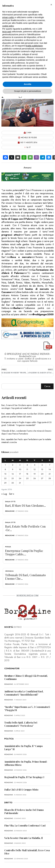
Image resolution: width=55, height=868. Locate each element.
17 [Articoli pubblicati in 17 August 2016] (20, 474)
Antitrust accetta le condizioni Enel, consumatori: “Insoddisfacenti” (24, 693)
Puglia (8, 547)
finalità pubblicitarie (34, 46)
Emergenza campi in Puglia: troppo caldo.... (24, 552)
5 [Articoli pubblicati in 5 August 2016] (35, 465)
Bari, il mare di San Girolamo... (25, 505)
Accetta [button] (28, 84)
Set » (12, 494)
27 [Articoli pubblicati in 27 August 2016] (42, 478)
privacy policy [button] (8, 17)
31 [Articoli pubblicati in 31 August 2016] (20, 483)
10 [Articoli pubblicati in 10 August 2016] (20, 469)
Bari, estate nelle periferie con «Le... (25, 528)
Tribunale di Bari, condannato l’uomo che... (25, 577)
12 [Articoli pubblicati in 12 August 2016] (35, 469)
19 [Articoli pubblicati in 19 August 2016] (35, 474)
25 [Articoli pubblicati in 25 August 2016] (27, 478)
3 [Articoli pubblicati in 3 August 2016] (20, 465)
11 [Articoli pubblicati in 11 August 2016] (27, 469)
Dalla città (10, 501)
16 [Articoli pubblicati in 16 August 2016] (13, 474)
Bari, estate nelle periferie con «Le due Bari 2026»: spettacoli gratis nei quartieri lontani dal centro (27, 415)
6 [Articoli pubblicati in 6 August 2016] (42, 465)
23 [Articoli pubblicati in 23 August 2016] (13, 478)
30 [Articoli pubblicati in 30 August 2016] (13, 483)
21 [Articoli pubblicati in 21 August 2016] (50, 474)
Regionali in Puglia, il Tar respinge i (24, 777)
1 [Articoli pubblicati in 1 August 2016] (5, 465)
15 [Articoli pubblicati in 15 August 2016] (5, 474)
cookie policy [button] (8, 26)
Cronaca (9, 571)
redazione (10, 511)
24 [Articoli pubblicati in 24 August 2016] (20, 478)
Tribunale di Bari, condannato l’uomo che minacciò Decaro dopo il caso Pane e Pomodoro (26, 432)
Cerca (47, 386)
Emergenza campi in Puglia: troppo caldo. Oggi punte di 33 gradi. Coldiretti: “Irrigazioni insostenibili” (26, 424)
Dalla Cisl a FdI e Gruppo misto (21, 790)
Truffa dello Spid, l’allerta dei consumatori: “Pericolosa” (21, 724)
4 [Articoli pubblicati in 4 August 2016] (27, 465)
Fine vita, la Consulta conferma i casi (25, 825)
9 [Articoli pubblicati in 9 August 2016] (13, 469)
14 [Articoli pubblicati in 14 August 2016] (50, 469)
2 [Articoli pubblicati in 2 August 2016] (13, 465)
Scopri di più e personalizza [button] (28, 91)
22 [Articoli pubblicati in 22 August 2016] (5, 478)
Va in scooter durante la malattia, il (24, 838)
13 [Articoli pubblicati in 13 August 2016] (42, 469)
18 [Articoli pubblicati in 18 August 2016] (27, 474)
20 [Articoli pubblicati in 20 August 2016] (42, 474)
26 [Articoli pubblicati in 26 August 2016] (35, 478)
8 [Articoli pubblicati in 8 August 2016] (5, 469)
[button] (51, 5)
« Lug (4, 494)
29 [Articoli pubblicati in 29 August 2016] (5, 483)
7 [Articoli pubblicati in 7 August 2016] (50, 465)
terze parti (7, 32)
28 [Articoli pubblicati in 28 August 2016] (50, 478)
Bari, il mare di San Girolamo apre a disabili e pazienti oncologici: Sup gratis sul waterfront (24, 407)
